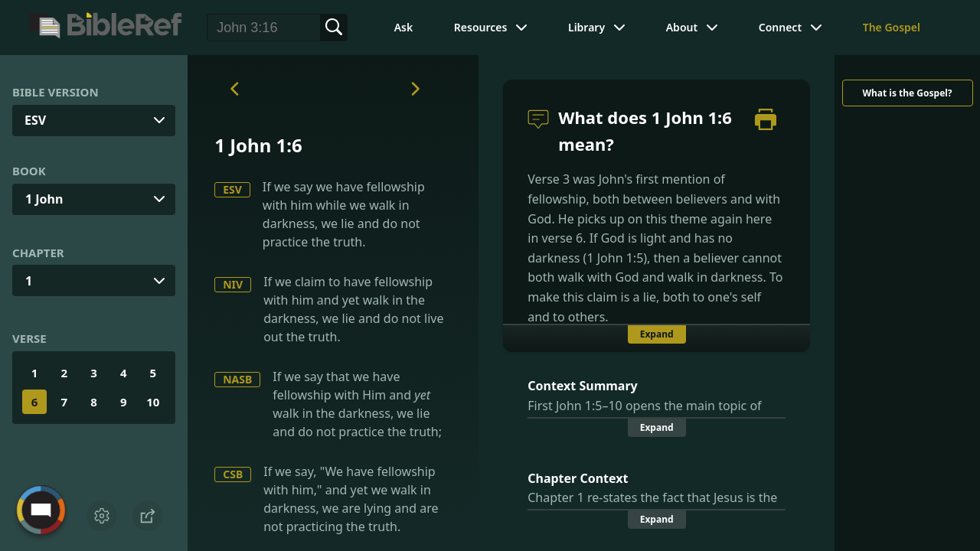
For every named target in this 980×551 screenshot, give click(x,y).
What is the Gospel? (907, 93)
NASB (237, 379)
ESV (232, 189)
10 (153, 402)
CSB (233, 474)
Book (29, 171)
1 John (44, 199)
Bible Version (56, 92)
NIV (233, 284)
